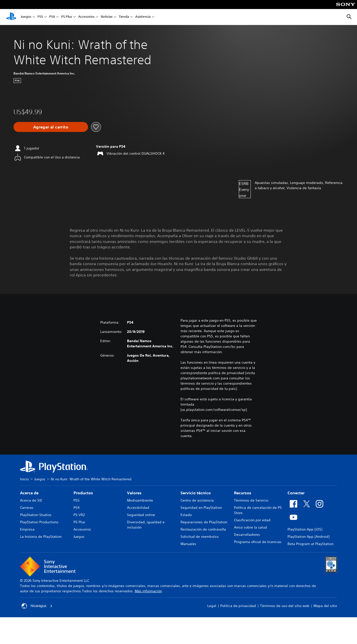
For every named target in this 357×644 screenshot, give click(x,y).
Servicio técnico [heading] (196, 493)
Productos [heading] (83, 493)
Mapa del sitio (325, 606)
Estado (186, 515)
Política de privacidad (238, 606)
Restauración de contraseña (203, 529)
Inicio (24, 479)
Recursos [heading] (243, 493)
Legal (212, 606)
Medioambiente (140, 500)
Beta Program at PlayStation (310, 544)
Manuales (188, 544)
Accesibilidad (138, 508)
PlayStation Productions (39, 522)
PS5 (40, 17)
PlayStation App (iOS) (305, 529)
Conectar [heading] (296, 493)
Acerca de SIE (31, 500)
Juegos (26, 17)
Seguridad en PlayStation (201, 508)
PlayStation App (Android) (308, 537)
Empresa (27, 529)
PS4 (52, 17)
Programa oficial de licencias (258, 542)
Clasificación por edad (252, 520)
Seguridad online (141, 515)
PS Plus (67, 17)
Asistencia (143, 17)
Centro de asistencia (197, 500)
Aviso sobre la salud (250, 527)
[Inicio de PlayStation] (11, 17)
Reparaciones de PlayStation (204, 522)
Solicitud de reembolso (199, 537)
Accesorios (86, 17)
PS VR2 (79, 515)
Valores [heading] (134, 493)
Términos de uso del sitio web (285, 606)
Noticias (107, 17)
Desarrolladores (247, 535)
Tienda (124, 17)
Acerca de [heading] (29, 493)
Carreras (27, 508)
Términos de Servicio (251, 500)
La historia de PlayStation (41, 537)
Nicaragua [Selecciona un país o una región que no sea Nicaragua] (37, 606)
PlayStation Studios (36, 515)
